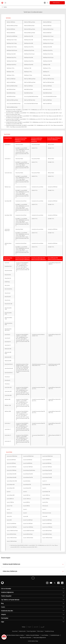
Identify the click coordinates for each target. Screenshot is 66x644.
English (29, 627)
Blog (2, 603)
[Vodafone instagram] (47, 583)
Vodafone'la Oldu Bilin (7, 611)
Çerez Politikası (45, 635)
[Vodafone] (2, 583)
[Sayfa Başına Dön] (33, 578)
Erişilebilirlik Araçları (55, 635)
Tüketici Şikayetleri (6, 596)
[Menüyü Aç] (5, 3)
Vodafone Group (49, 631)
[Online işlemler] (57, 3)
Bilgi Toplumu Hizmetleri (26, 638)
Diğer (3, 622)
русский (36, 627)
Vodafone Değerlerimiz (7, 592)
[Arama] (48, 3)
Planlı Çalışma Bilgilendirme (40, 638)
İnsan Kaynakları (31, 631)
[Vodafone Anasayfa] (2, 3)
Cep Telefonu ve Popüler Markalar (10, 600)
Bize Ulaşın (40, 631)
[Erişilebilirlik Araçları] (45, 3)
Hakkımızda (22, 631)
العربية (42, 627)
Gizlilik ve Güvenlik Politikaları (33, 635)
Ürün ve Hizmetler (6, 589)
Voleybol (3, 614)
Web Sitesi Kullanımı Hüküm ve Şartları (15, 635)
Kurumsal (15, 631)
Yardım (3, 607)
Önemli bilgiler (6, 558)
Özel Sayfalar (5, 618)
